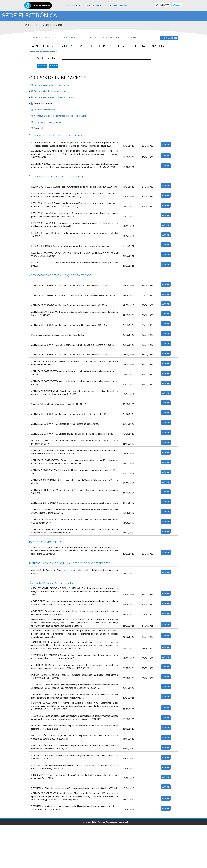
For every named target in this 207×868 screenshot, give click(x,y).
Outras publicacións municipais (48, 122)
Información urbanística (45, 110)
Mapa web (101, 822)
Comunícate (125, 6)
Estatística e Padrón (43, 104)
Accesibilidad (123, 822)
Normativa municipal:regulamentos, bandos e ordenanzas (60, 116)
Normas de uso (111, 822)
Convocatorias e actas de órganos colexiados (55, 98)
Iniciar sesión (169, 38)
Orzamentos (40, 128)
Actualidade (99, 6)
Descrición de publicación (49, 58)
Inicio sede (31, 25)
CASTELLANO (162, 5)
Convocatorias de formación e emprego (52, 91)
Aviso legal (87, 822)
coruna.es (53, 38)
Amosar (166, 144)
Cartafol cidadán (52, 25)
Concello (78, 6)
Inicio (68, 6)
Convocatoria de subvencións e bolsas (52, 85)
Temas (88, 6)
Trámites (113, 6)
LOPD (94, 822)
